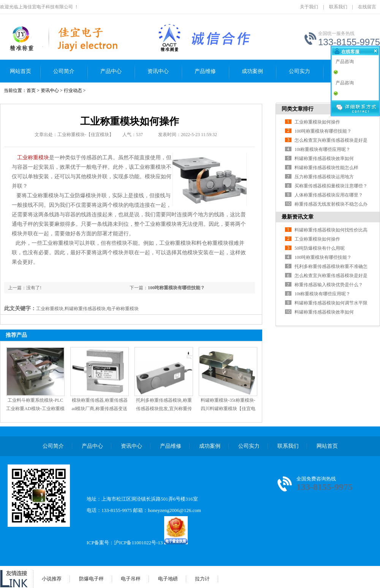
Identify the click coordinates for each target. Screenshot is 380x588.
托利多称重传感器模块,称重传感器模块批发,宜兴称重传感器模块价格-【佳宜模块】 (164, 409)
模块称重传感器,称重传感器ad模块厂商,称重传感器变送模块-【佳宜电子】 (100, 409)
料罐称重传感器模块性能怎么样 (326, 168)
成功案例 (252, 71)
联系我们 (338, 7)
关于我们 (309, 7)
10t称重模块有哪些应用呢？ (322, 149)
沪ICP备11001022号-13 (138, 543)
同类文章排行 (298, 109)
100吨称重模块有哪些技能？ (176, 288)
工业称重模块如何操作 (317, 122)
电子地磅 (168, 579)
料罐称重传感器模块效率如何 (324, 158)
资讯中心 (158, 71)
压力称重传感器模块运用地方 (324, 177)
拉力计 (202, 579)
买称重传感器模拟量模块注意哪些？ (331, 186)
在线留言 (367, 7)
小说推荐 (52, 579)
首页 (31, 90)
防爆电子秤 (91, 579)
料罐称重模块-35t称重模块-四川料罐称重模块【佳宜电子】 (228, 409)
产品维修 (205, 71)
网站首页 (21, 71)
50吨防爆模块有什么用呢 (320, 248)
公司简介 (64, 71)
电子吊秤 (131, 579)
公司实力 (299, 71)
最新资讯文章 (298, 217)
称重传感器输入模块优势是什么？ (329, 285)
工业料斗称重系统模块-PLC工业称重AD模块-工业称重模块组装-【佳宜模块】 (35, 409)
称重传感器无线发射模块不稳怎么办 (331, 204)
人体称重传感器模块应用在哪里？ (329, 195)
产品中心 (111, 71)
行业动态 (73, 90)
